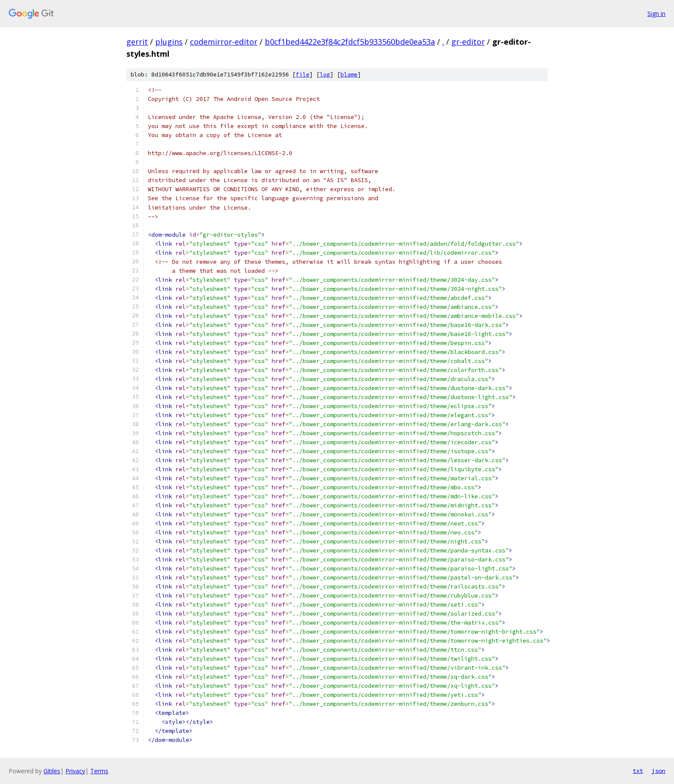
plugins (169, 42)
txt (638, 771)
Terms (99, 771)
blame (349, 75)
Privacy (75, 771)
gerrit (137, 42)
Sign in (656, 14)
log (325, 75)
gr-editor (468, 42)
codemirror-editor (224, 42)
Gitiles (52, 771)
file (303, 75)
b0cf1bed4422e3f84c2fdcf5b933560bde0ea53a (350, 42)
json (659, 771)
